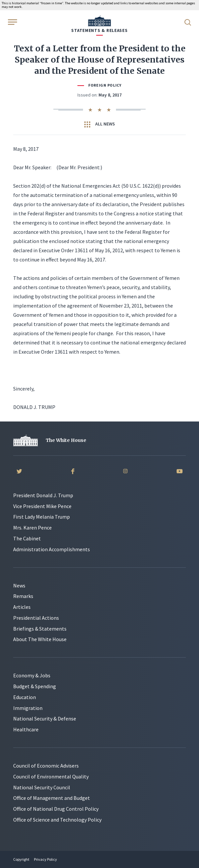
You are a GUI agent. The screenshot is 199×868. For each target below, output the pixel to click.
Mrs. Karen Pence (32, 528)
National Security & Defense (45, 719)
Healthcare (26, 729)
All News (100, 124)
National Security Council (42, 787)
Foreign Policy (105, 85)
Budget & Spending (35, 686)
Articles (22, 607)
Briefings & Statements (40, 629)
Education (25, 697)
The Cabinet (27, 538)
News (19, 585)
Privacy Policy (45, 859)
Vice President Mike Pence (42, 506)
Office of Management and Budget (52, 798)
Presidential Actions (36, 618)
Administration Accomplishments (52, 549)
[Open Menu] (12, 22)
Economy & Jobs (32, 675)
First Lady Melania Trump (42, 517)
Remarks (23, 596)
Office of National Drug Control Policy (56, 809)
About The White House (40, 639)
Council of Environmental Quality (51, 776)
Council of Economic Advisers (46, 766)
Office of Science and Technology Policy (57, 820)
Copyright (21, 859)
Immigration (28, 708)
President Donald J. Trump (43, 495)
